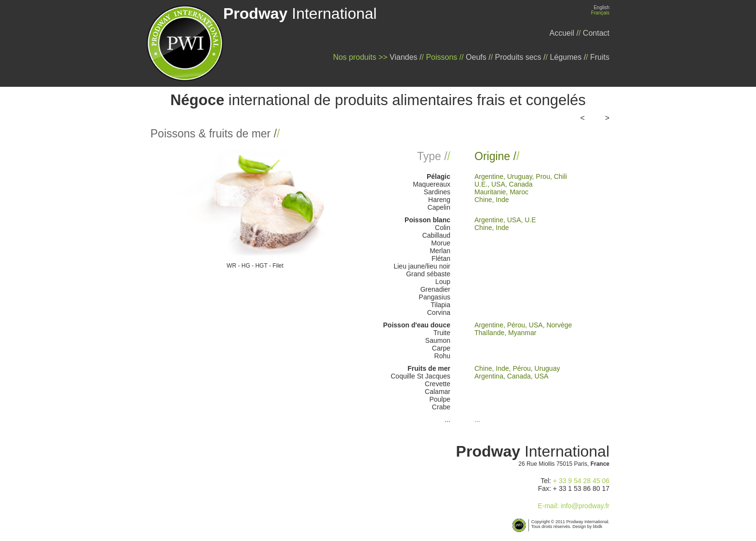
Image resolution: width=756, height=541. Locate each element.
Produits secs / (520, 57)
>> (603, 118)
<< (587, 118)
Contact (596, 33)
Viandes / (405, 57)
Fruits (600, 57)
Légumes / (568, 57)
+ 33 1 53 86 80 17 (581, 488)
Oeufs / (478, 57)
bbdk (598, 527)
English (601, 7)
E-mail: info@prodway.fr (574, 506)
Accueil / (564, 33)
